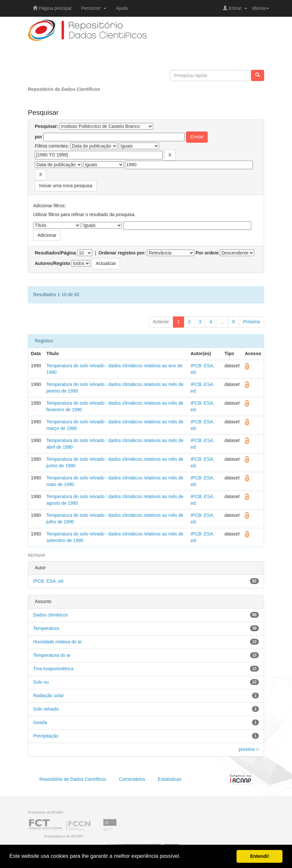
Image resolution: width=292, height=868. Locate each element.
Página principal (52, 8)
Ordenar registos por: (122, 253)
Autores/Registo (52, 263)
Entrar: (235, 8)
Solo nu (41, 682)
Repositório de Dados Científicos (64, 89)
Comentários (132, 779)
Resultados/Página (55, 253)
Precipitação (46, 736)
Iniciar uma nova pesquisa (66, 186)
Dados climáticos (51, 615)
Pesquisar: (47, 126)
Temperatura (46, 628)
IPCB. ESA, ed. (49, 581)
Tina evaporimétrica (53, 669)
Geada (40, 722)
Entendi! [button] (260, 856)
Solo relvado (46, 709)
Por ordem (207, 253)
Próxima (251, 322)
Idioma (261, 8)
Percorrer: (94, 8)
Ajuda (122, 8)
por (39, 137)
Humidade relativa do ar (58, 642)
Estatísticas (170, 779)
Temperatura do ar (52, 655)
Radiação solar (48, 696)
